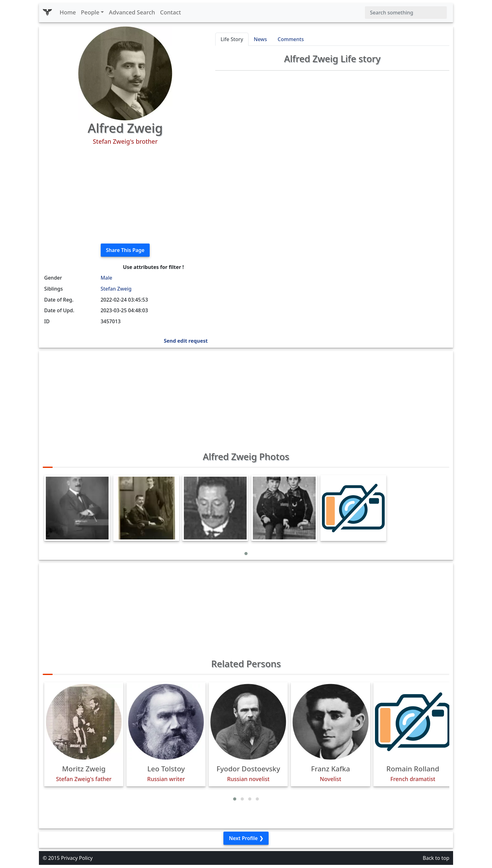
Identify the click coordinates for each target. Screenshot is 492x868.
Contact (171, 12)
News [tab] (260, 39)
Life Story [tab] (232, 39)
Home (68, 12)
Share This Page (125, 250)
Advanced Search (132, 12)
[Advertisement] (125, 195)
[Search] (406, 13)
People (90, 12)
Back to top (436, 858)
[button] (246, 554)
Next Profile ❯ (246, 838)
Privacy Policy (77, 858)
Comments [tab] (291, 39)
